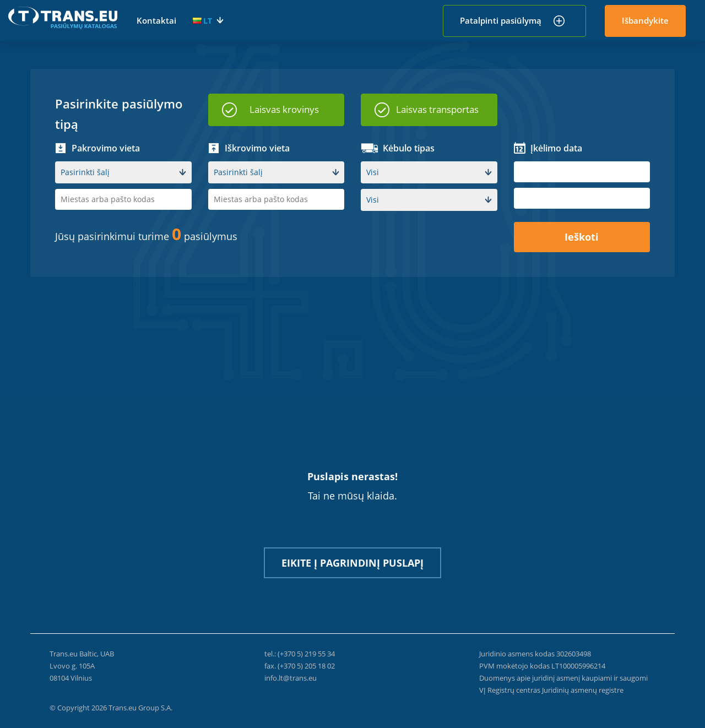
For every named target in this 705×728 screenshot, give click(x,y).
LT (202, 21)
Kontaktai (156, 20)
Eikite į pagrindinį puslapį (352, 563)
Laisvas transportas (437, 109)
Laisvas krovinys (284, 109)
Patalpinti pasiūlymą (501, 20)
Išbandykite (645, 20)
